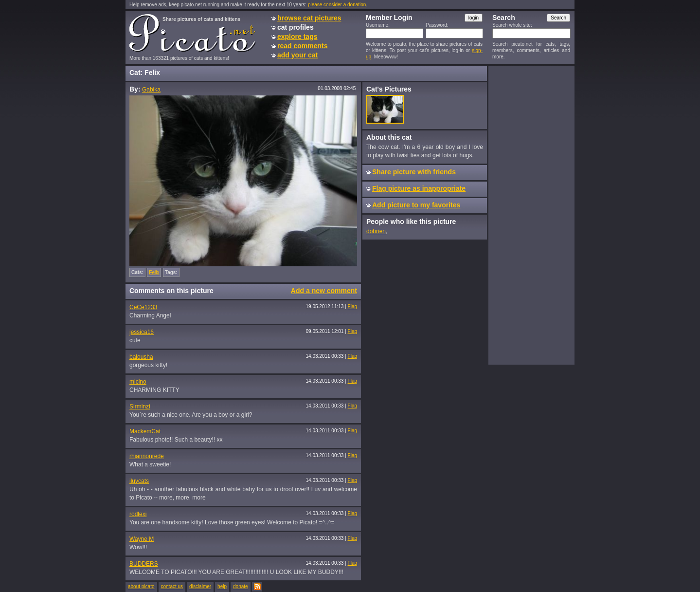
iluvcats (139, 481)
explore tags (297, 37)
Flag (352, 306)
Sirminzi (140, 407)
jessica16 (142, 332)
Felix (154, 272)
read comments (302, 46)
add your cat (297, 55)
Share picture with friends (414, 172)
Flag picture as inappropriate (419, 188)
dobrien (376, 231)
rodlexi (138, 514)
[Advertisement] (531, 215)
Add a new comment (324, 291)
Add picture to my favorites (416, 205)
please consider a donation (337, 5)
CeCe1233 (143, 307)
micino (138, 382)
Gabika (151, 90)
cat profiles (296, 27)
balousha (141, 357)
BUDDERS (144, 564)
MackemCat (145, 431)
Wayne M (142, 539)
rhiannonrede (147, 456)
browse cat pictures (309, 18)
